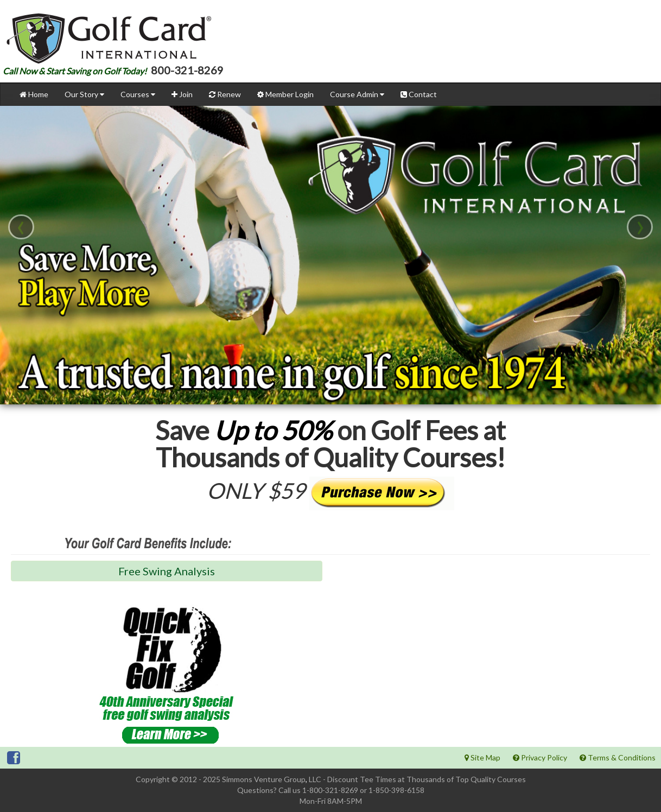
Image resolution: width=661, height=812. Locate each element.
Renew (225, 94)
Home (34, 94)
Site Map (482, 757)
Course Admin (357, 94)
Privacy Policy (540, 757)
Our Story (84, 94)
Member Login (285, 94)
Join (182, 94)
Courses (138, 94)
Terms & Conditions (618, 757)
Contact (419, 94)
